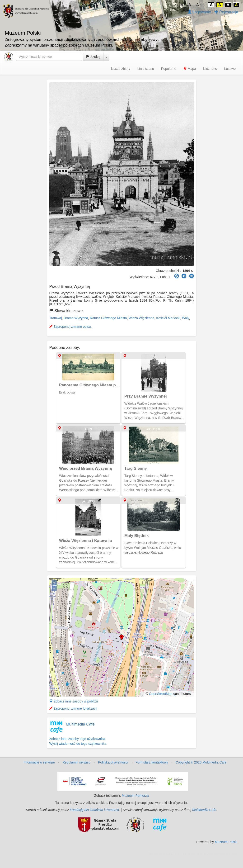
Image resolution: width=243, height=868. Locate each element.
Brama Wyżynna (76, 318)
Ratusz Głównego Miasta (108, 318)
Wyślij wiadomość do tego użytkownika (78, 744)
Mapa (190, 69)
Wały (186, 318)
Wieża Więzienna (141, 318)
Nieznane (210, 69)
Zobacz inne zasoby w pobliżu (74, 701)
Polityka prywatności (113, 762)
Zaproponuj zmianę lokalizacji (73, 708)
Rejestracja (226, 12)
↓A (181, 5)
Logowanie (199, 12)
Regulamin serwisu (76, 762)
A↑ (199, 5)
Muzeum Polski (226, 842)
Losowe (230, 69)
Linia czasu (146, 69)
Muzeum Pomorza (135, 796)
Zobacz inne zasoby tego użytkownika (77, 739)
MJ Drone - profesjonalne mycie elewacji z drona (201, 854)
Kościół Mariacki (168, 318)
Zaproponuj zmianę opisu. (71, 327)
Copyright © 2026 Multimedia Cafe (201, 762)
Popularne (169, 69)
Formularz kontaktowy (152, 762)
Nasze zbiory (121, 69)
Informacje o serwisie (39, 762)
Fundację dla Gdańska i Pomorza (94, 810)
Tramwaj (56, 318)
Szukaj (93, 57)
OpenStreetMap (161, 694)
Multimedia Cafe (80, 724)
